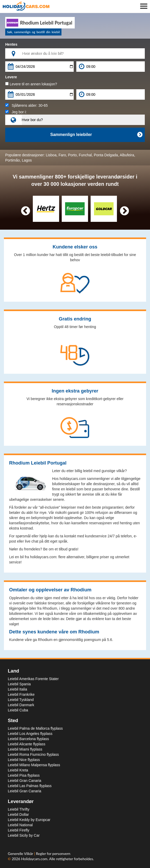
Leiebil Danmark (21, 705)
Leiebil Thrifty (19, 809)
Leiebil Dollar (18, 815)
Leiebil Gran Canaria (24, 781)
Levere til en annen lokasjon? (31, 84)
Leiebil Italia (17, 689)
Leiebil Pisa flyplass (24, 775)
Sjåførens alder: (26, 105)
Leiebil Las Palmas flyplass (30, 786)
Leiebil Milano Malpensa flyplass (34, 765)
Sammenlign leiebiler (96, 135)
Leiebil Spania (19, 684)
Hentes (11, 44)
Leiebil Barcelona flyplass (28, 739)
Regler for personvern (53, 854)
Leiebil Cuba (18, 710)
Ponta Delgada (106, 155)
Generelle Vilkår (21, 854)
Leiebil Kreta (18, 770)
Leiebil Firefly (18, 830)
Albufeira (127, 155)
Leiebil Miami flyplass (25, 749)
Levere (11, 77)
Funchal (85, 155)
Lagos (27, 160)
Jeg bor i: (16, 112)
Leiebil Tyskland (21, 700)
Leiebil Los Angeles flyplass (30, 734)
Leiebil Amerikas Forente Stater (33, 679)
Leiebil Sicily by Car (24, 835)
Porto (72, 155)
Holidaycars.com (34, 859)
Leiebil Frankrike (21, 694)
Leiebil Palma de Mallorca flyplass (35, 728)
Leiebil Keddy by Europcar (29, 820)
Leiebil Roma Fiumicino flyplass (33, 754)
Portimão (12, 160)
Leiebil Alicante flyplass (27, 744)
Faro (62, 155)
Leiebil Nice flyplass (24, 760)
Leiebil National (20, 825)
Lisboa (51, 155)
